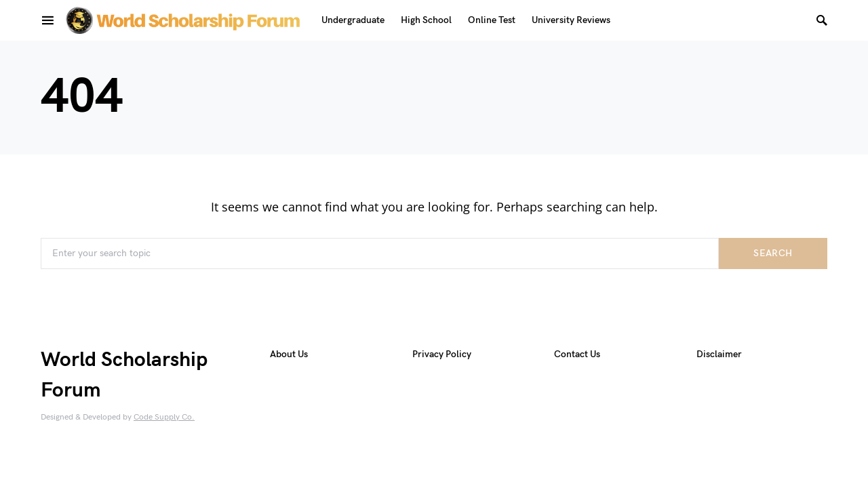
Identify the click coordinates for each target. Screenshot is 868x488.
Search (773, 253)
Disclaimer (719, 354)
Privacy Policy (442, 354)
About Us (289, 354)
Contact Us (577, 354)
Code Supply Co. (164, 417)
